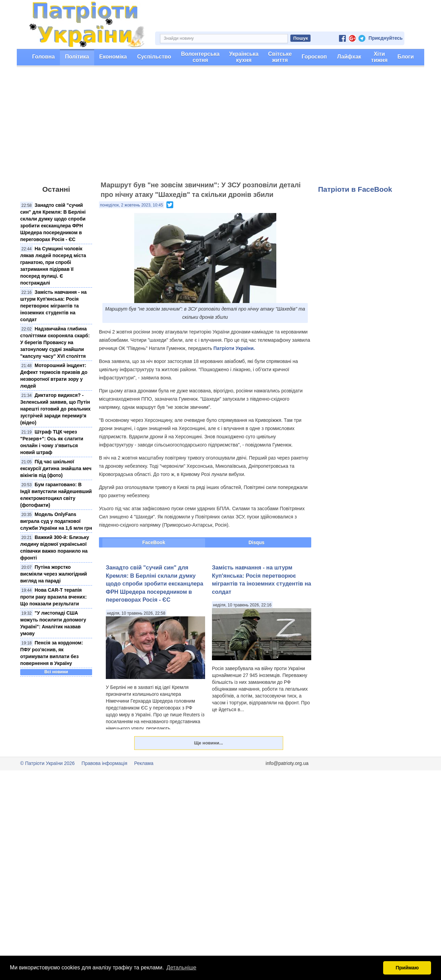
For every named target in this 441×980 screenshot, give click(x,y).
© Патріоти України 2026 (47, 763)
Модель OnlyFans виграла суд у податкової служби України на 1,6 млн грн (56, 521)
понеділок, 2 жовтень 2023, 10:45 (131, 205)
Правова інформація (104, 763)
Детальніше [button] (181, 968)
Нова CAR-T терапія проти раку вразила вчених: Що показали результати (53, 597)
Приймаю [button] (407, 968)
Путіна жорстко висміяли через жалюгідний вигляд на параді (54, 574)
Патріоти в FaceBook (355, 189)
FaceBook (154, 542)
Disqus (257, 542)
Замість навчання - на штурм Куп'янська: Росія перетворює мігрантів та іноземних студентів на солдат (53, 306)
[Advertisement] (220, 127)
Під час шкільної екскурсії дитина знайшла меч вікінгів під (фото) (56, 468)
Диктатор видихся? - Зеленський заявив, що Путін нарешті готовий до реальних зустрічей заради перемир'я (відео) (55, 409)
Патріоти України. (234, 348)
